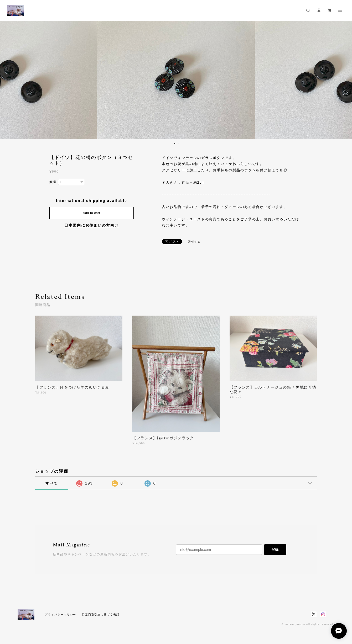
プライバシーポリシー (61, 614)
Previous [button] (8, 80)
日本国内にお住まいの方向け (92, 225)
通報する (194, 242)
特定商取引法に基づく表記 (101, 614)
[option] (176, 80)
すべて (52, 483)
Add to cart (91, 213)
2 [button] (178, 143)
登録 (275, 549)
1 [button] (175, 143)
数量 (53, 182)
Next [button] (344, 80)
